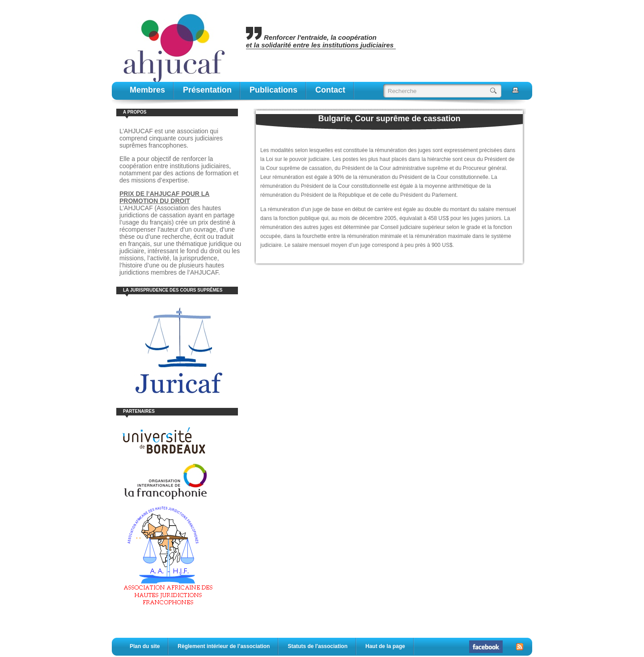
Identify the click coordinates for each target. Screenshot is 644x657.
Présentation (207, 90)
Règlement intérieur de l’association (224, 646)
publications (273, 90)
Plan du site (145, 646)
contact (330, 90)
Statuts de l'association (318, 646)
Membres (147, 90)
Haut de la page (385, 646)
